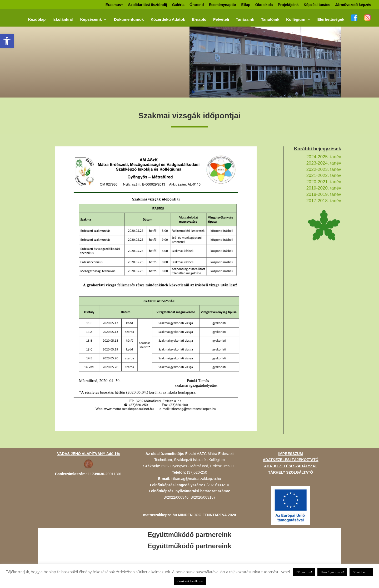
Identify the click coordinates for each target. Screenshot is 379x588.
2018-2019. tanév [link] (324, 194)
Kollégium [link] (296, 20)
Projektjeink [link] (288, 5)
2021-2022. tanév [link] (324, 175)
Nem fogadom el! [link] (332, 572)
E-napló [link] (199, 20)
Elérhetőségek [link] (331, 20)
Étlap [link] (246, 5)
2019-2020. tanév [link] (324, 188)
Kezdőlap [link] (37, 20)
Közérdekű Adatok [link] (168, 20)
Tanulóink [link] (270, 20)
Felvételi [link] (221, 20)
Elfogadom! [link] (304, 572)
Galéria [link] (178, 5)
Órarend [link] (197, 5)
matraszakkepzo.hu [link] (160, 515)
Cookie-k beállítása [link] (190, 581)
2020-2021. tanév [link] (324, 182)
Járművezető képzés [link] (353, 5)
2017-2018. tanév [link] (324, 201)
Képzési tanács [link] (317, 5)
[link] (7, 41)
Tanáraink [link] (245, 20)
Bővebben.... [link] (361, 572)
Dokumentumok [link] (129, 20)
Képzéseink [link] (91, 20)
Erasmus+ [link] (114, 5)
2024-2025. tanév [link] (324, 157)
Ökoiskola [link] (264, 5)
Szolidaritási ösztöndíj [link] (148, 5)
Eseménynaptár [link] (222, 5)
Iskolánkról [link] (63, 20)
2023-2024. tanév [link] (324, 163)
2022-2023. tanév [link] (324, 169)
